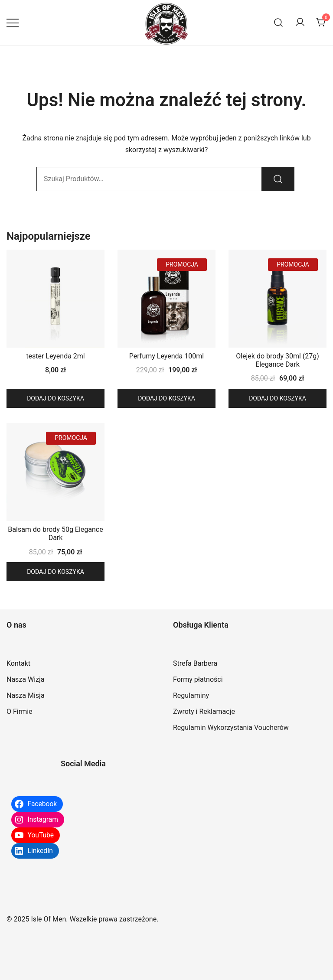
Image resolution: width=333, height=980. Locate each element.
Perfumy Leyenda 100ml (166, 356)
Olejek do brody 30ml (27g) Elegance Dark (277, 360)
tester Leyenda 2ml (55, 356)
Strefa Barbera (195, 663)
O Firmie (20, 711)
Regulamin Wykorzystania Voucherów (231, 728)
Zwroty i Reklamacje (204, 711)
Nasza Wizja (26, 679)
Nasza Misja (26, 695)
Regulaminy (191, 695)
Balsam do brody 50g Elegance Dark (55, 534)
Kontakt (18, 663)
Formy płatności (198, 679)
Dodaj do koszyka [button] (55, 398)
